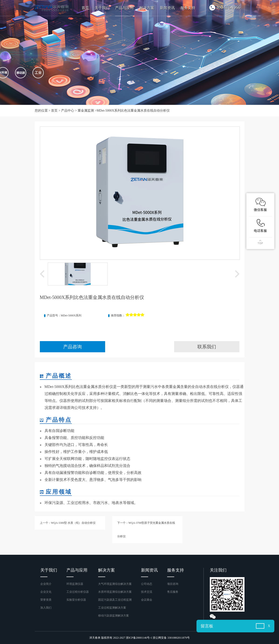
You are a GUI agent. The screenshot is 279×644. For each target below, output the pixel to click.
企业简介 (46, 584)
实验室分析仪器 (76, 600)
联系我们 (207, 347)
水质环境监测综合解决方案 (115, 592)
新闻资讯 (167, 8)
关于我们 (102, 8)
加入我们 (46, 608)
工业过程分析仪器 (78, 592)
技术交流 (147, 592)
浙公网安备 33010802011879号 (171, 638)
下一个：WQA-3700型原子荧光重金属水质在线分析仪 (146, 530)
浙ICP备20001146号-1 (139, 638)
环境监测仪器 (75, 584)
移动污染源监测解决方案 (114, 616)
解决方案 (147, 8)
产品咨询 (72, 347)
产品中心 (68, 111)
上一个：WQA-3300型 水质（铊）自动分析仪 (68, 523)
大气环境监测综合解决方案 (115, 584)
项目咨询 (173, 584)
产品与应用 (124, 8)
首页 (85, 8)
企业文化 (46, 592)
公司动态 (147, 584)
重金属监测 (86, 111)
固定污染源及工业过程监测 (115, 600)
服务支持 (188, 8)
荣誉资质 (46, 600)
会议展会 (147, 600)
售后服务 (173, 592)
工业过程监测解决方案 (112, 608)
